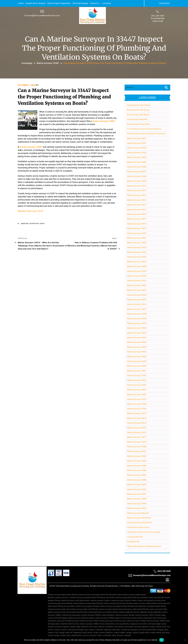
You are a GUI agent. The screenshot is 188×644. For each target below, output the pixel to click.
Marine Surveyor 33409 (137, 181)
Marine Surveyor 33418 (137, 224)
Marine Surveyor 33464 (137, 385)
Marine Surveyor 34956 (137, 508)
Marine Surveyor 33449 (137, 347)
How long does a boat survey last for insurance (146, 133)
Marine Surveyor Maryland (138, 513)
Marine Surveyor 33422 (137, 242)
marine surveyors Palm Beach (139, 522)
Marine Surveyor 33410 (137, 186)
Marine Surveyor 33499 (137, 503)
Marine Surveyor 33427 (137, 261)
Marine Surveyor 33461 (137, 371)
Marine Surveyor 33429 (137, 271)
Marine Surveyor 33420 (137, 233)
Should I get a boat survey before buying (144, 532)
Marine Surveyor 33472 (137, 418)
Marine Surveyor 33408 (137, 176)
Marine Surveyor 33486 (137, 470)
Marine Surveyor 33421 (137, 238)
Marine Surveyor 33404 (137, 157)
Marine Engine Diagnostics (59, 3)
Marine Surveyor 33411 (137, 190)
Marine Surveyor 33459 (137, 361)
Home (21, 3)
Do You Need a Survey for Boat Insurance (144, 129)
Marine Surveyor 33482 (137, 456)
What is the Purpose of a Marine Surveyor (144, 546)
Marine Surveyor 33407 (137, 171)
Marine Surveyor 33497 (137, 494)
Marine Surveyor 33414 (137, 205)
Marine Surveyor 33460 (137, 366)
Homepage (27, 63)
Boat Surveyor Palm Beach (138, 114)
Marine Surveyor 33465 (137, 389)
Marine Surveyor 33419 (137, 228)
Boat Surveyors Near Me (137, 119)
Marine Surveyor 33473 (137, 423)
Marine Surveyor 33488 (137, 480)
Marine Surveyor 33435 (137, 299)
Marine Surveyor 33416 (137, 214)
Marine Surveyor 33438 (137, 314)
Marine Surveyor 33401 (137, 143)
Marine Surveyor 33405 (137, 162)
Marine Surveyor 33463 (137, 380)
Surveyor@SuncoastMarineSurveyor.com (42, 15)
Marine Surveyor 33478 (137, 442)
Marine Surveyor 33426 (137, 257)
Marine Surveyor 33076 (137, 138)
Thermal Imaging (80, 3)
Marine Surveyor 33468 (137, 404)
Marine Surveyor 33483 (137, 461)
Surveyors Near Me (135, 536)
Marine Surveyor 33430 (137, 276)
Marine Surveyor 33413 (137, 200)
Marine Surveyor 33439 (137, 318)
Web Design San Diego (144, 586)
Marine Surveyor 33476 (137, 432)
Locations (107, 3)
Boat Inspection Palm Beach (139, 105)
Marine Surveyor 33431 (137, 280)
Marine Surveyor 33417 (137, 219)
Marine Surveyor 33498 (137, 499)
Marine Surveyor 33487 (137, 475)
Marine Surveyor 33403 (137, 152)
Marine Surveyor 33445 (137, 328)
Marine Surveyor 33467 (137, 399)
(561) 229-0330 (158, 16)
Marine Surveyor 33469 (137, 408)
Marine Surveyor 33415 (137, 209)
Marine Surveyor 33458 (137, 356)
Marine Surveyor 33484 (137, 465)
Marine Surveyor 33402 (137, 148)
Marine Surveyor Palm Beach (139, 518)
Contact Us (96, 3)
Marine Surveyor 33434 (137, 295)
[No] (185, 640)
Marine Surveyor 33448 (137, 342)
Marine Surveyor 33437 (137, 309)
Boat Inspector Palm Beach (138, 110)
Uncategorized (133, 541)
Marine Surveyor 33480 (137, 446)
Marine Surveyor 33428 (137, 266)
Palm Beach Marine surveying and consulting (72, 586)
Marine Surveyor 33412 (137, 195)
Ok (162, 640)
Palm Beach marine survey (138, 527)
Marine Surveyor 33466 (137, 394)
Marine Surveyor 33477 (137, 437)
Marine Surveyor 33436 (137, 304)
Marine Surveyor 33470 (137, 413)
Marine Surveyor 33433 (137, 290)
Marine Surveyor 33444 (137, 323)
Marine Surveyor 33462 (137, 375)
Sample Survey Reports (36, 3)
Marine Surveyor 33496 (137, 489)
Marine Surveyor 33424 (137, 247)
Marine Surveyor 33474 (137, 427)
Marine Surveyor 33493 (137, 484)
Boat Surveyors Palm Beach (139, 124)
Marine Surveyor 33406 (137, 167)
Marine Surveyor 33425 (137, 252)
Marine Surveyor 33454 (137, 352)
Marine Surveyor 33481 (137, 451)
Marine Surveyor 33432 (137, 285)
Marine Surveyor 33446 (137, 333)
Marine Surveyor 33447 (48, 63)
